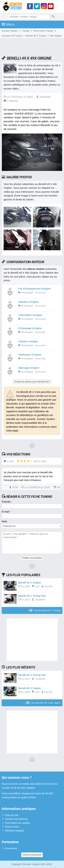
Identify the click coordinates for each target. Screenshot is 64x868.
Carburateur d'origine (30, 315)
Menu (8, 24)
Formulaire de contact (17, 823)
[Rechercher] (53, 17)
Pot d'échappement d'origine (34, 289)
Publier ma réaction (32, 558)
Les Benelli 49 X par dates (43, 703)
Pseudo (7, 502)
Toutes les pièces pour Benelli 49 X (32, 382)
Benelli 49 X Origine (30, 583)
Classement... (12, 848)
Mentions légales (15, 831)
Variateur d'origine (29, 302)
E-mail (6, 512)
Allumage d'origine (29, 368)
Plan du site (12, 815)
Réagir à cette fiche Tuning (29, 497)
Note (4, 521)
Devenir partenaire (32, 855)
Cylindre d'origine (28, 341)
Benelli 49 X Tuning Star (32, 596)
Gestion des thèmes (16, 819)
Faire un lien (12, 827)
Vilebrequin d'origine (30, 355)
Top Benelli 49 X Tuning (45, 610)
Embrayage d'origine (30, 328)
